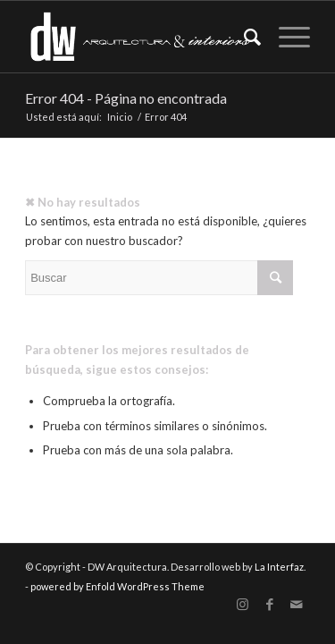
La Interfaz (279, 567)
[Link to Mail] (297, 605)
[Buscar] (243, 37)
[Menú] (285, 37)
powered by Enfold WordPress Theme (117, 586)
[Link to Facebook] (270, 605)
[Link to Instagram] (243, 605)
